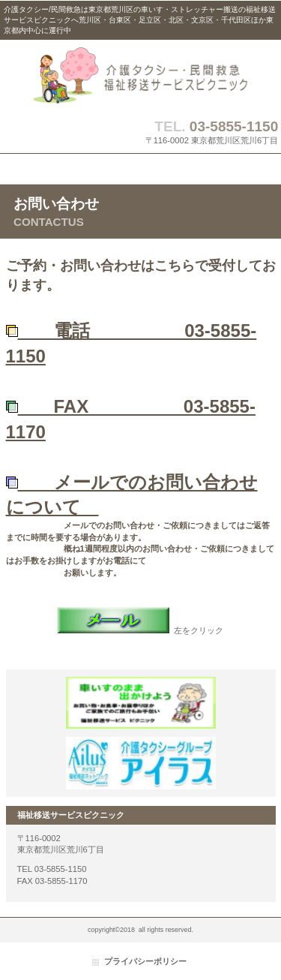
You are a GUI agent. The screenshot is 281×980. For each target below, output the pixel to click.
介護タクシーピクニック (141, 703)
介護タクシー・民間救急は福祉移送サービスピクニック (141, 75)
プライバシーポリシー (145, 961)
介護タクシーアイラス (141, 763)
